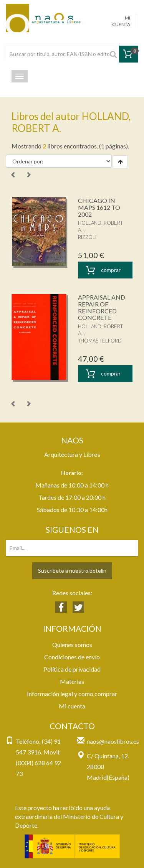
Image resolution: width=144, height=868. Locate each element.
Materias (72, 681)
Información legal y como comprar (72, 694)
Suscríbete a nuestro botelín (72, 571)
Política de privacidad (72, 669)
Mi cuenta (72, 706)
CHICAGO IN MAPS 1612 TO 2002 (99, 207)
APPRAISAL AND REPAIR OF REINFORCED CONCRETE (102, 307)
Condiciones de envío (72, 657)
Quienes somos (72, 645)
